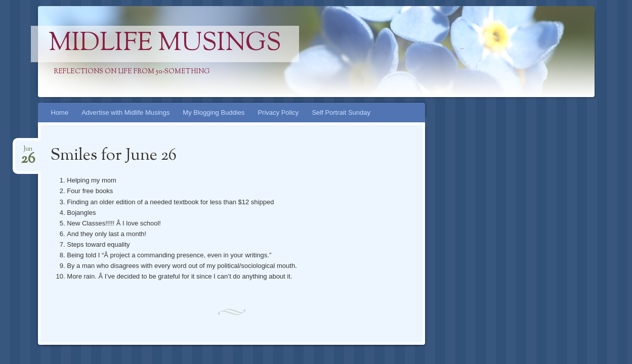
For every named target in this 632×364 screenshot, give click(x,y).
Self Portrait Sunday (341, 112)
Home (60, 112)
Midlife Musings (165, 44)
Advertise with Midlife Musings (125, 112)
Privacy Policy (278, 112)
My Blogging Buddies (214, 112)
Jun (28, 152)
